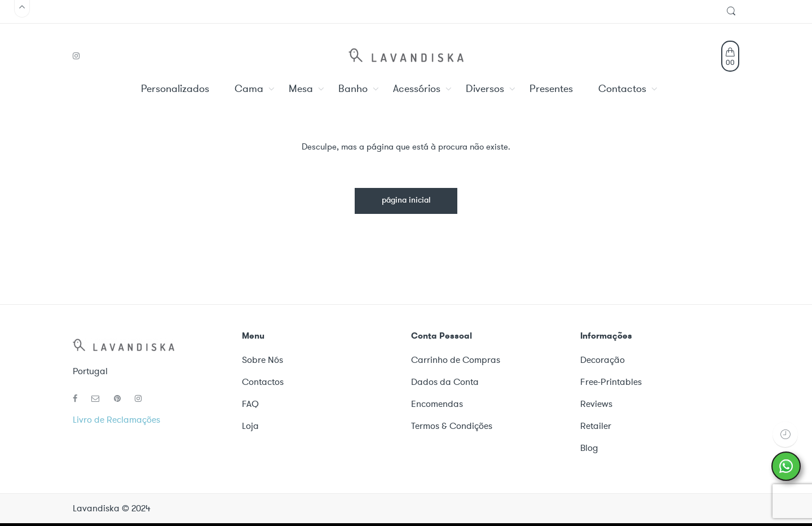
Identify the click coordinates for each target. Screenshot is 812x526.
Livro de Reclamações (116, 420)
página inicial (406, 201)
